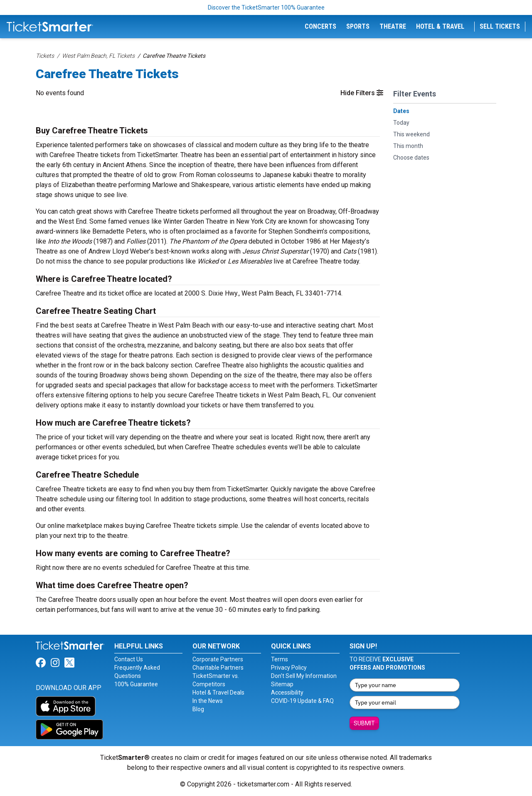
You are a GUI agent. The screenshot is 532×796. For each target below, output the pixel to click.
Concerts (320, 26)
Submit (364, 723)
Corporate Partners (218, 659)
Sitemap (282, 684)
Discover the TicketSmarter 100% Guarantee (266, 7)
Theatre (393, 26)
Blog (198, 709)
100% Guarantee (136, 684)
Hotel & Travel (440, 26)
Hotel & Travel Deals (218, 692)
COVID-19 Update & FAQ (302, 701)
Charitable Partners (218, 668)
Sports (358, 26)
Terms (280, 659)
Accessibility (287, 692)
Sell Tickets (500, 26)
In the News (208, 701)
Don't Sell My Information (304, 676)
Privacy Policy (289, 668)
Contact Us (129, 659)
